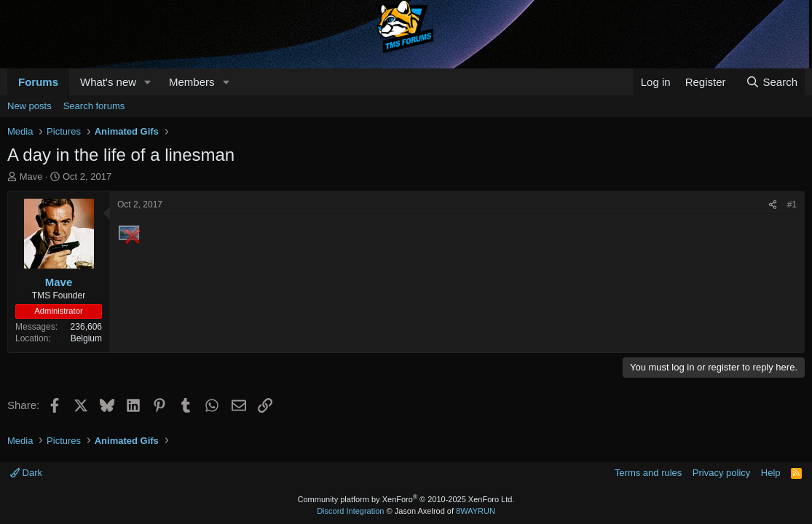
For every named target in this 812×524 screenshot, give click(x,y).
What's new (108, 82)
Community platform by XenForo (406, 499)
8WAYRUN (476, 511)
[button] (148, 82)
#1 (792, 205)
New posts (29, 106)
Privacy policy (721, 473)
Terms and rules (648, 473)
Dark (26, 473)
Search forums (94, 106)
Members (192, 82)
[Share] (773, 205)
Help (771, 473)
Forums (38, 82)
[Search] (772, 82)
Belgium (86, 338)
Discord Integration (350, 511)
